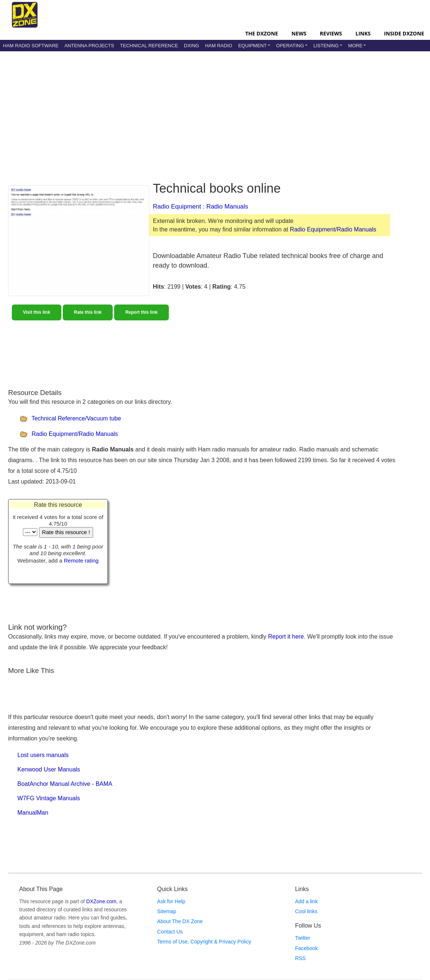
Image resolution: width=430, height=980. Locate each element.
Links (363, 33)
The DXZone (262, 33)
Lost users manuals (43, 755)
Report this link (141, 312)
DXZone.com (101, 901)
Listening (326, 46)
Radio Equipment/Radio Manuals (333, 229)
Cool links (306, 911)
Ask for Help (171, 901)
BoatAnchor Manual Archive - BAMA (65, 784)
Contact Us (170, 932)
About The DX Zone (180, 921)
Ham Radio (219, 46)
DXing (192, 46)
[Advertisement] (187, 110)
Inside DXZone (404, 33)
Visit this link (37, 312)
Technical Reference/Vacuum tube (76, 418)
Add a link (306, 901)
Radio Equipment (177, 207)
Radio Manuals (227, 207)
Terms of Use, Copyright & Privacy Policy (204, 942)
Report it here (286, 637)
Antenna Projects (89, 46)
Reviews (331, 33)
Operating (290, 46)
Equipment (252, 46)
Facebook (306, 948)
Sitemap (166, 911)
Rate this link (88, 312)
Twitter (303, 938)
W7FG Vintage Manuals (49, 798)
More (355, 46)
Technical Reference (149, 46)
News (299, 33)
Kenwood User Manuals (49, 769)
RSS (301, 958)
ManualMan (33, 813)
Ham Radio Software (31, 46)
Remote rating (81, 561)
